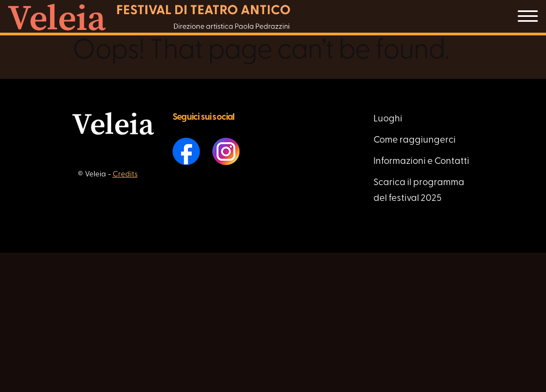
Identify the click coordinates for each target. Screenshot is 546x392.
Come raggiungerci (415, 140)
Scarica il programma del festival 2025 (419, 191)
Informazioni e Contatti (421, 161)
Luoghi (388, 119)
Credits (125, 174)
